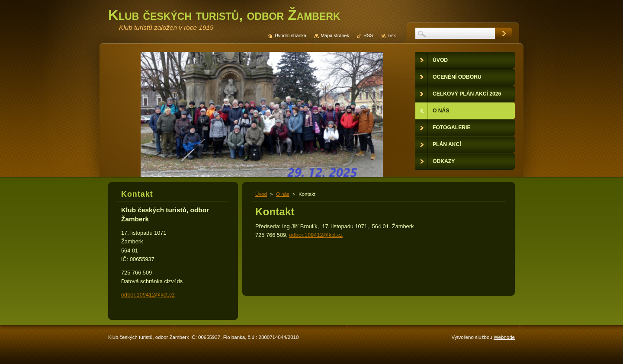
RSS (368, 35)
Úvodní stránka (291, 35)
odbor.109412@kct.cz (316, 235)
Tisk (392, 35)
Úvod (261, 194)
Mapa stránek (335, 35)
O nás (283, 194)
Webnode (504, 337)
